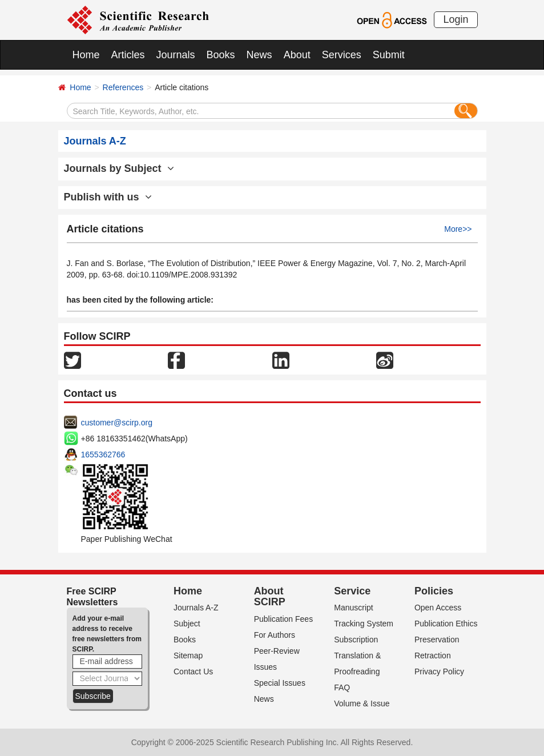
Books (221, 55)
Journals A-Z (196, 608)
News (259, 55)
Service (352, 591)
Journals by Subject (119, 168)
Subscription (356, 640)
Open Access (438, 608)
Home (86, 55)
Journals (176, 55)
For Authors (275, 635)
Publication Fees (284, 619)
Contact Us (193, 671)
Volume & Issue (362, 703)
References (123, 87)
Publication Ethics (446, 624)
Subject (187, 624)
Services (342, 55)
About (297, 55)
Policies (434, 591)
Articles (128, 55)
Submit (389, 55)
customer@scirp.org (117, 423)
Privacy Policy (439, 671)
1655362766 (103, 455)
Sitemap (188, 656)
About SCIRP (270, 597)
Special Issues (280, 683)
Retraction (433, 656)
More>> (458, 229)
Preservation (437, 640)
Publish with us (108, 197)
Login (456, 19)
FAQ (342, 687)
